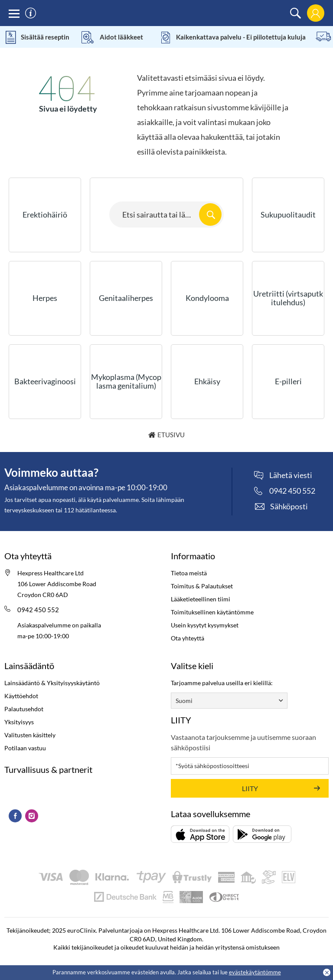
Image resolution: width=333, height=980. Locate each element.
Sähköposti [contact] (289, 506)
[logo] (167, 13)
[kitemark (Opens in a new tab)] (5, 787)
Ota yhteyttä (188, 638)
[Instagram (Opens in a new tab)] (32, 816)
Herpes (45, 298)
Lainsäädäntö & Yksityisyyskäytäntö (52, 683)
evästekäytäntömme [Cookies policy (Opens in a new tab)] (255, 972)
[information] (31, 13)
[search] (295, 13)
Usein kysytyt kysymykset (205, 625)
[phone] (285, 491)
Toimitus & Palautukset (202, 586)
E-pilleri (288, 381)
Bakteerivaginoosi (45, 381)
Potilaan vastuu (25, 748)
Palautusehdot (24, 709)
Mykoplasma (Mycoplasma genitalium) (126, 381)
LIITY (250, 788)
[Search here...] (166, 214)
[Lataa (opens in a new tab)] (200, 834)
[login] (315, 13)
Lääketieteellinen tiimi (201, 599)
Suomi (184, 701)
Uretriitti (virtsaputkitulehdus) (288, 298)
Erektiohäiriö (45, 214)
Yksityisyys (19, 722)
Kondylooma (207, 298)
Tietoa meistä (189, 573)
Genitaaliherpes (126, 298)
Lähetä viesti (291, 475)
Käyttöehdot (21, 696)
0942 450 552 (38, 610)
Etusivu (171, 435)
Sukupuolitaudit (288, 214)
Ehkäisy (207, 381)
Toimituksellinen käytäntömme (212, 612)
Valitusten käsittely (30, 735)
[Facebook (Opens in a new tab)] (15, 816)
